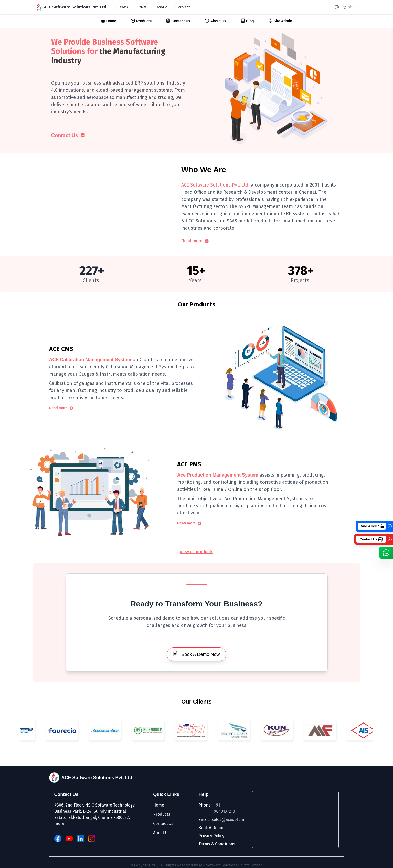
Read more (195, 241)
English (345, 7)
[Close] (390, 526)
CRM (143, 7)
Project (184, 7)
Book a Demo (372, 526)
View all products (197, 552)
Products (141, 21)
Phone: (219, 808)
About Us (215, 21)
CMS (124, 7)
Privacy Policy (211, 836)
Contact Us (178, 21)
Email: (219, 820)
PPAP (162, 7)
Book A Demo (211, 828)
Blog (247, 21)
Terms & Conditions (217, 844)
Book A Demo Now (196, 654)
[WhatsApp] (386, 553)
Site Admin (280, 21)
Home (109, 21)
